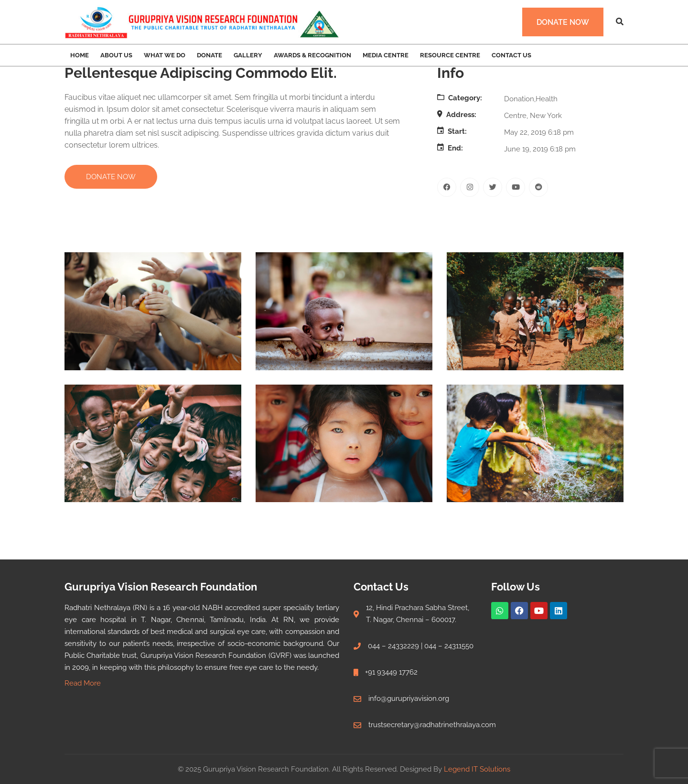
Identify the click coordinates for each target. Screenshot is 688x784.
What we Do (165, 55)
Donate (210, 55)
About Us (116, 55)
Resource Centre (450, 55)
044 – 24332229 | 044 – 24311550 (421, 646)
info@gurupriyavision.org (409, 698)
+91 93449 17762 (391, 672)
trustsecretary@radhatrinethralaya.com (432, 725)
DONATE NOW (111, 177)
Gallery (248, 55)
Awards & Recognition (312, 55)
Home (80, 55)
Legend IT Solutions (477, 769)
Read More (83, 683)
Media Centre (386, 55)
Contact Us (511, 55)
